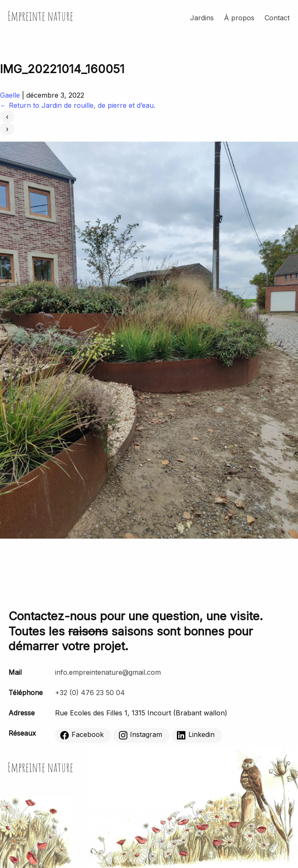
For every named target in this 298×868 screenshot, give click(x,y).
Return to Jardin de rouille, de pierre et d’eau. (78, 105)
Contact (277, 18)
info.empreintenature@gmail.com (108, 672)
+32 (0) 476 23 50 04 (90, 693)
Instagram (140, 735)
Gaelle (10, 95)
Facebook (82, 735)
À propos (239, 18)
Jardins (202, 18)
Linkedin (196, 735)
